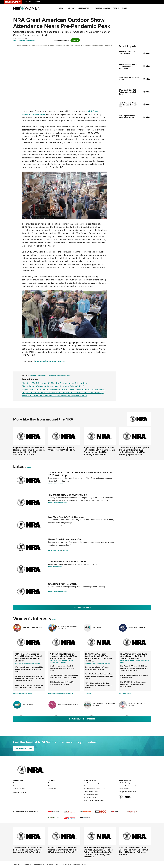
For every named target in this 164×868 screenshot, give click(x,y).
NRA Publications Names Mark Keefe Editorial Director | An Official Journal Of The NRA (99, 685)
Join (26, 2)
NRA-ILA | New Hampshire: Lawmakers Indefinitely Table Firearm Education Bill (64, 656)
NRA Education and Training (61, 661)
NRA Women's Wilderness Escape (104, 704)
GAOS (56, 376)
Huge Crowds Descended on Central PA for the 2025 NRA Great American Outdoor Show (63, 389)
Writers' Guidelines (19, 789)
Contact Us (17, 783)
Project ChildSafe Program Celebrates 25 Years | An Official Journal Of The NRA (64, 676)
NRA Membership (89, 786)
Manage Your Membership (127, 792)
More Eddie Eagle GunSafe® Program (61, 694)
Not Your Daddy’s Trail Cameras (66, 517)
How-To (55, 503)
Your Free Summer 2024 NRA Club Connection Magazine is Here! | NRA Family (62, 668)
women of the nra (34, 663)
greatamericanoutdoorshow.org (50, 361)
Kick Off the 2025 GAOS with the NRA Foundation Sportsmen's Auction (54, 396)
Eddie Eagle (66, 661)
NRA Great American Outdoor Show (42, 376)
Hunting (32, 41)
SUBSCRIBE (24, 748)
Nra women (23, 663)
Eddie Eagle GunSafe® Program (67, 628)
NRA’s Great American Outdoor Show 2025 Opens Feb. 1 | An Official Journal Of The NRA (99, 657)
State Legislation (56, 661)
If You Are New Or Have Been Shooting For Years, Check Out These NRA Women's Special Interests (133, 851)
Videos (71, 8)
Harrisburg (62, 376)
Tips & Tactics (63, 503)
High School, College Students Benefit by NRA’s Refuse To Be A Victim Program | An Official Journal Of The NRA (29, 678)
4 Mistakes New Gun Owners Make (68, 495)
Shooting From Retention (62, 584)
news (122, 662)
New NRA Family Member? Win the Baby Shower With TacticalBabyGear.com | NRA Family (99, 676)
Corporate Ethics (39, 865)
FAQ (58, 865)
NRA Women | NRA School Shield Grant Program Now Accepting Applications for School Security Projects (134, 668)
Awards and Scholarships (92, 783)
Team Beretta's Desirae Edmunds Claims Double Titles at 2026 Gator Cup (80, 474)
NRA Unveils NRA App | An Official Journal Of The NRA (61, 449)
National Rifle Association (98, 663)
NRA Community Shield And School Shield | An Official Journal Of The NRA (134, 656)
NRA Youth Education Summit (138, 704)
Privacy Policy (17, 865)
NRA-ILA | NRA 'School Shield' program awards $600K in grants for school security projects (133, 684)
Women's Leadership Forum (107, 8)
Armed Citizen (84, 8)
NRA (68, 376)
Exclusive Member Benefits (128, 786)
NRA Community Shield (128, 661)
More (29, 468)
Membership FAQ (124, 789)
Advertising (17, 786)
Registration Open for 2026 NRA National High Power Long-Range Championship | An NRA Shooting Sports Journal (29, 451)
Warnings (50, 865)
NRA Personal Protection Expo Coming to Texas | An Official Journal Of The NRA (29, 686)
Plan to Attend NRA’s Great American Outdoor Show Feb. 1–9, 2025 (53, 386)
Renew (31, 2)
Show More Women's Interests (82, 719)
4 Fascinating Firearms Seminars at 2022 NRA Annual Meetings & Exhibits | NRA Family (29, 669)
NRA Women (28, 704)
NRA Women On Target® (68, 704)
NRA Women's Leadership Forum (94, 789)
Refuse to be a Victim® (91, 792)
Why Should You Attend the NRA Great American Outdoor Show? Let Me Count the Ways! (63, 393)
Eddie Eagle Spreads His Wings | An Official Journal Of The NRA (62, 683)
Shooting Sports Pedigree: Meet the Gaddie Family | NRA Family (97, 668)
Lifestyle (21, 41)
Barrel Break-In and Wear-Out (65, 539)
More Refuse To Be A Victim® (22, 694)
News (61, 8)
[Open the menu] (129, 8)
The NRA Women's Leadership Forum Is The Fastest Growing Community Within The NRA (28, 850)
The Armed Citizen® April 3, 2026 (67, 562)
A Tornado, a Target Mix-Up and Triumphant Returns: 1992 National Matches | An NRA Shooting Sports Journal (134, 451)
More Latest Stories (82, 607)
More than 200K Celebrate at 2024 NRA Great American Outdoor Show (55, 383)
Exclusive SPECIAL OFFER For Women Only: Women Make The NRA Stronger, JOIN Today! (63, 850)
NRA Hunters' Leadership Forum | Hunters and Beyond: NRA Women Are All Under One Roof (29, 657)
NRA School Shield (137, 627)
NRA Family (98, 627)
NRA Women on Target (91, 795)
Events (27, 41)
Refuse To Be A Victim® (32, 627)
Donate (37, 2)
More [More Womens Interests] (54, 620)
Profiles (61, 484)
